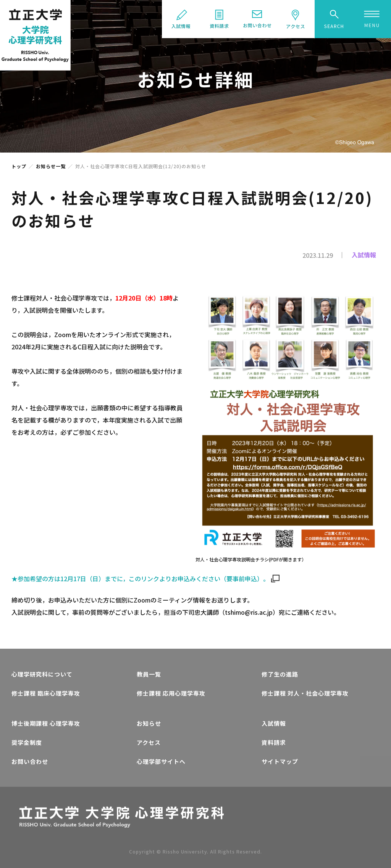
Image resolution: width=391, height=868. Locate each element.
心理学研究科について (42, 674)
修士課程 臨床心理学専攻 (46, 693)
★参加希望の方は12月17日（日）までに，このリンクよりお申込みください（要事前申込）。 (145, 579)
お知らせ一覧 (51, 166)
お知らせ (149, 723)
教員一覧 (149, 674)
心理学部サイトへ (161, 761)
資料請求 (274, 742)
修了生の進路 (280, 674)
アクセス (149, 742)
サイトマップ (280, 761)
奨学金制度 (27, 742)
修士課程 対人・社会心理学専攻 (305, 693)
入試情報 (274, 723)
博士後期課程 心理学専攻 (46, 723)
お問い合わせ (30, 761)
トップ (19, 166)
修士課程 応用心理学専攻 (171, 693)
